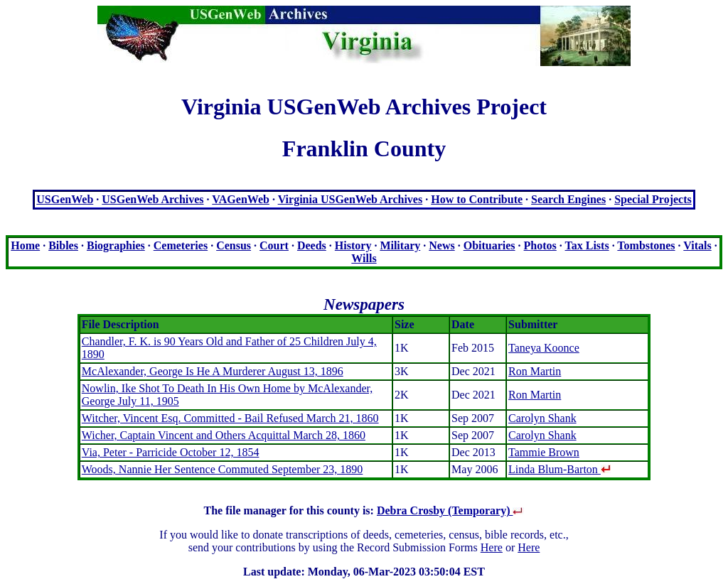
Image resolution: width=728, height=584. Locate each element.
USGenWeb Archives (152, 199)
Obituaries (489, 245)
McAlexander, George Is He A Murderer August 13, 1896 (213, 371)
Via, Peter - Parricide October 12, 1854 (171, 452)
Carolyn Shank (542, 418)
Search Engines (568, 199)
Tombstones (646, 245)
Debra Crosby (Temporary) (451, 510)
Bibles (63, 245)
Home (25, 245)
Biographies (116, 245)
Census (234, 245)
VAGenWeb (241, 199)
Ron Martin (535, 371)
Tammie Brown (544, 452)
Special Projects (653, 199)
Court (274, 245)
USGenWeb (65, 199)
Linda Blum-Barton (560, 469)
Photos (540, 245)
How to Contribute (477, 199)
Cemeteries (181, 245)
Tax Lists (587, 245)
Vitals (697, 245)
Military (400, 245)
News (441, 245)
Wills (364, 258)
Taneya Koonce (544, 348)
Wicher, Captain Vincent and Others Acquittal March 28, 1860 (224, 435)
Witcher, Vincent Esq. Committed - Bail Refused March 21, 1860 (230, 418)
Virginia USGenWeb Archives (350, 199)
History (353, 245)
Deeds (312, 245)
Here (492, 547)
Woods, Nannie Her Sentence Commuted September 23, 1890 (223, 469)
